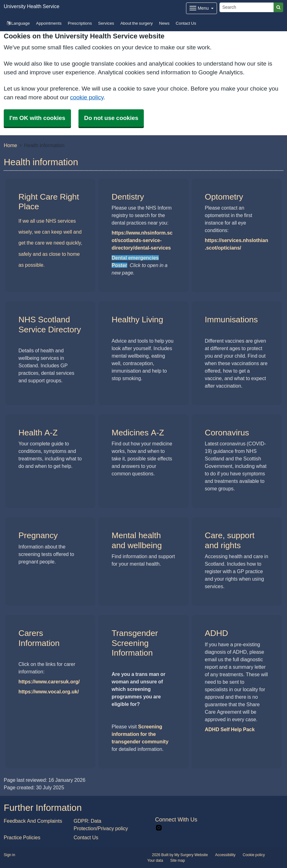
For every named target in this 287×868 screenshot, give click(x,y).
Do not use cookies (111, 118)
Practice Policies (22, 837)
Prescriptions (80, 23)
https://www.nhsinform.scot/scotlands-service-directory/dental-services (142, 240)
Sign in (9, 855)
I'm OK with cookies (37, 118)
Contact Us (186, 23)
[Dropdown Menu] (201, 8)
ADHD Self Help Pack (230, 729)
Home (10, 145)
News (164, 23)
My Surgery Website (191, 855)
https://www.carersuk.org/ (49, 682)
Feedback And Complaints (33, 821)
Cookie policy (254, 855)
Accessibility (225, 855)
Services (106, 23)
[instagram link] (159, 828)
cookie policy (87, 97)
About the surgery (137, 23)
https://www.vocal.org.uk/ (49, 692)
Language (18, 23)
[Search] (247, 7)
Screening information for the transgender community (140, 734)
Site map (178, 861)
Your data (155, 861)
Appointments (49, 23)
